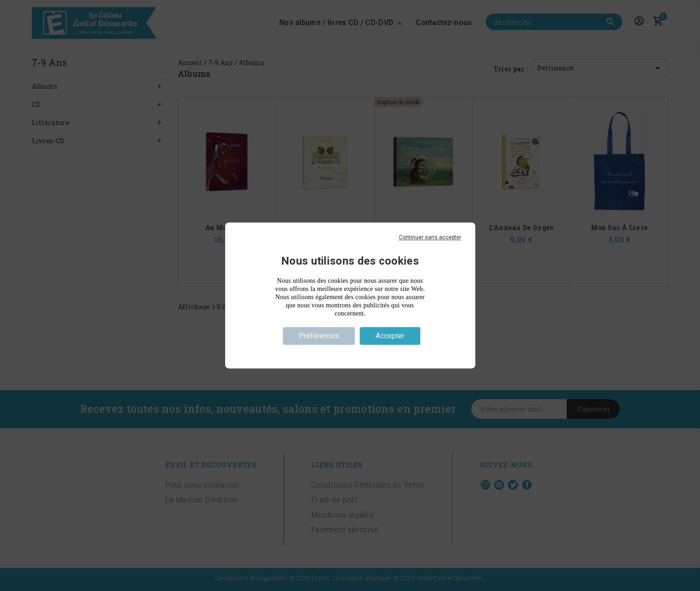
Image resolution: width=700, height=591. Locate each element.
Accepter (390, 336)
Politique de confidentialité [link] (350, 352)
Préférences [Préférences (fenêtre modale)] (319, 336)
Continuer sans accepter (430, 237)
